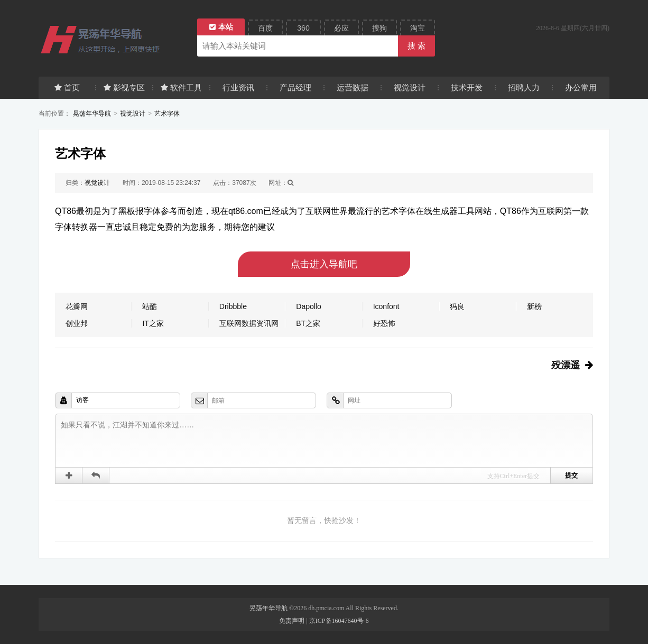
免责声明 (292, 621)
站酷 (150, 306)
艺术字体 (167, 114)
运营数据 (353, 87)
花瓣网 (77, 306)
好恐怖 (384, 323)
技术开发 (467, 87)
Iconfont (386, 306)
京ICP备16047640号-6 (339, 621)
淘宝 (418, 28)
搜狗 (379, 28)
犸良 (457, 306)
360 (303, 28)
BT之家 (308, 323)
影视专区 (124, 87)
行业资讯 (238, 87)
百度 (265, 28)
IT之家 (153, 323)
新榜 (534, 306)
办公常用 (581, 87)
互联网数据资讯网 (249, 323)
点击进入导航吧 (324, 264)
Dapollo (308, 306)
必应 (341, 28)
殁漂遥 (566, 365)
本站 (221, 27)
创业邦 (77, 323)
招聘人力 (524, 87)
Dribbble (233, 306)
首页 (67, 87)
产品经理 (295, 87)
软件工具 (181, 87)
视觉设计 (410, 87)
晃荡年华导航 (92, 114)
